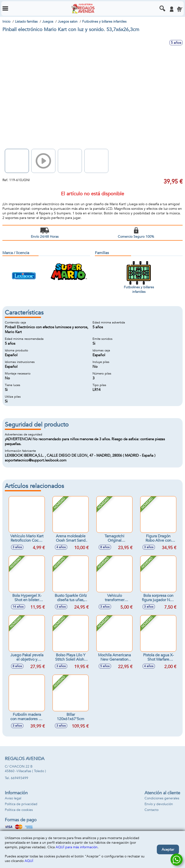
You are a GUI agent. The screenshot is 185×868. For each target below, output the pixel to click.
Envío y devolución (159, 804)
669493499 (20, 778)
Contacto (152, 810)
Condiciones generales (162, 798)
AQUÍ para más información (77, 847)
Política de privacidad (21, 804)
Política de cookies (19, 810)
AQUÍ (29, 861)
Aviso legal (13, 798)
